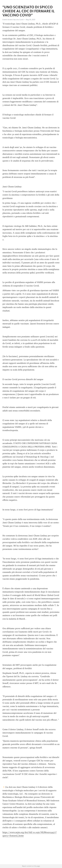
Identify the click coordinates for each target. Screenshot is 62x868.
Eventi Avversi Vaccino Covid (13, 20)
